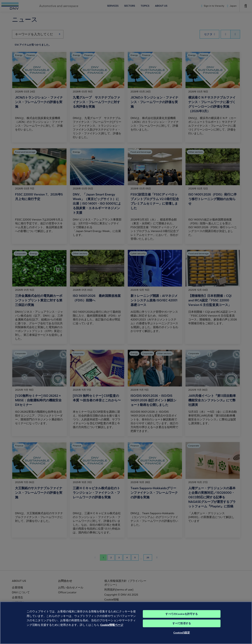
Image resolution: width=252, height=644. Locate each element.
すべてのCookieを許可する (182, 620)
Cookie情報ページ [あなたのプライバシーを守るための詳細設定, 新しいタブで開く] (112, 631)
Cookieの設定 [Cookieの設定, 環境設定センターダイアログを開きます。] (182, 639)
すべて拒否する (182, 629)
